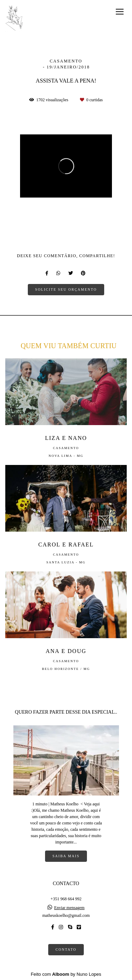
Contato (66, 949)
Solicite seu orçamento (66, 289)
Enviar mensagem (69, 908)
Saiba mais (66, 856)
